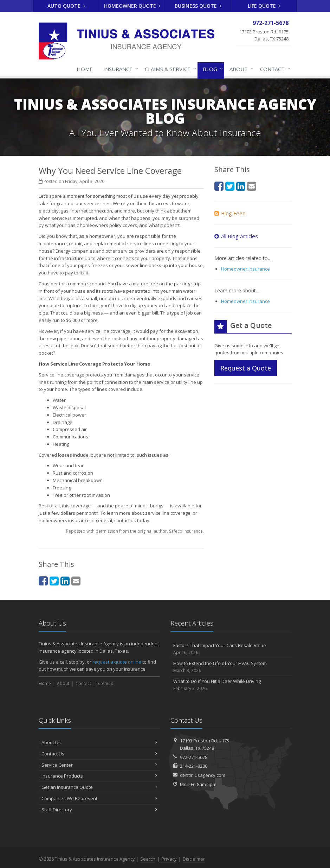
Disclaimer (194, 859)
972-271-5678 (194, 757)
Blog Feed (230, 213)
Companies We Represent (99, 798)
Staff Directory (99, 810)
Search (148, 859)
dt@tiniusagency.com (203, 775)
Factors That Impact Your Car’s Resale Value (231, 649)
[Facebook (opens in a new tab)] (43, 581)
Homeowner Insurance (245, 269)
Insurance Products (99, 776)
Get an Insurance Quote (99, 787)
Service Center (99, 765)
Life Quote (264, 6)
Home (85, 69)
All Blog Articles (236, 236)
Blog (211, 69)
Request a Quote (246, 368)
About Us (99, 742)
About (240, 69)
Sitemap (105, 683)
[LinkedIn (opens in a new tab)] (65, 581)
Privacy (169, 859)
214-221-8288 (194, 766)
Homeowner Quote (132, 6)
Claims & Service (169, 69)
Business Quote (198, 6)
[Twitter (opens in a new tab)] (54, 581)
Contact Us (99, 754)
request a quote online (117, 662)
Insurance (119, 69)
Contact (274, 69)
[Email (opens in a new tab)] (76, 581)
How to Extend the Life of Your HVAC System (231, 667)
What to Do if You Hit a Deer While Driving (231, 685)
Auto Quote (66, 6)
